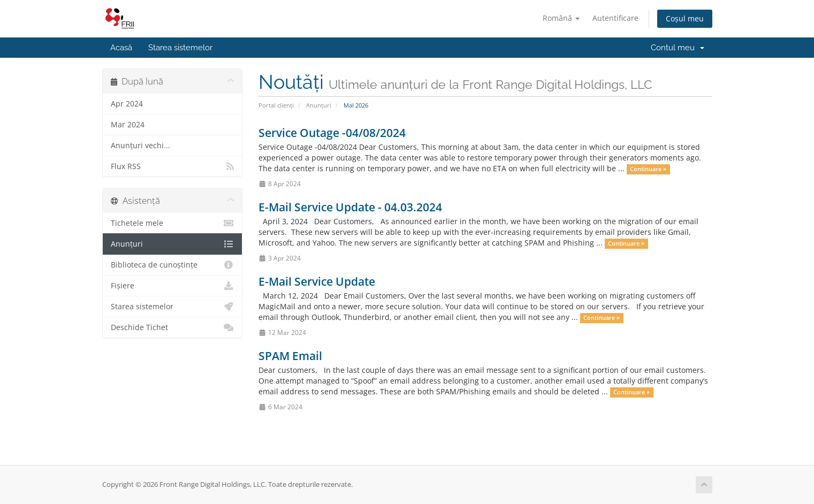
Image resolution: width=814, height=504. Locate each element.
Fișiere (173, 286)
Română (561, 18)
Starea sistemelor (180, 48)
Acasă (121, 48)
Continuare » (648, 169)
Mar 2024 (128, 125)
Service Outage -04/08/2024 (332, 133)
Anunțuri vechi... (140, 146)
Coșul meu (685, 18)
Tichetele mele (173, 223)
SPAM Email (290, 356)
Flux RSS (173, 166)
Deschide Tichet (173, 327)
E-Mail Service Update (317, 281)
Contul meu (678, 48)
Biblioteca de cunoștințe (173, 265)
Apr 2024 (127, 104)
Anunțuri (319, 105)
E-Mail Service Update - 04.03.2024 (350, 207)
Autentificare (615, 18)
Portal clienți (276, 105)
